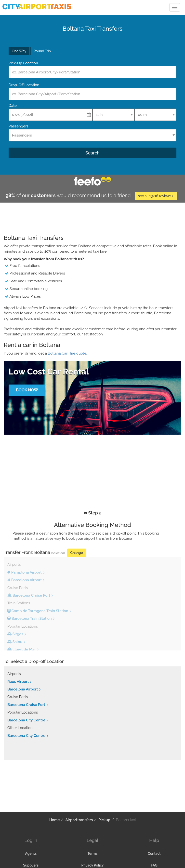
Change (77, 553)
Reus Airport (18, 682)
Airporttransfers (79, 820)
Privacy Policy (92, 865)
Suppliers (31, 865)
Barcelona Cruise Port (26, 705)
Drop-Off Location (24, 85)
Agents (31, 854)
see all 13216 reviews (156, 196)
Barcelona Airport (23, 689)
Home (55, 820)
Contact (154, 854)
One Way (19, 51)
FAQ (154, 865)
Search (92, 153)
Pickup (104, 820)
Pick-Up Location (23, 63)
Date (13, 106)
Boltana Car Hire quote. (67, 353)
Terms (93, 854)
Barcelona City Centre (26, 720)
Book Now (27, 390)
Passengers (19, 126)
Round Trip (42, 51)
